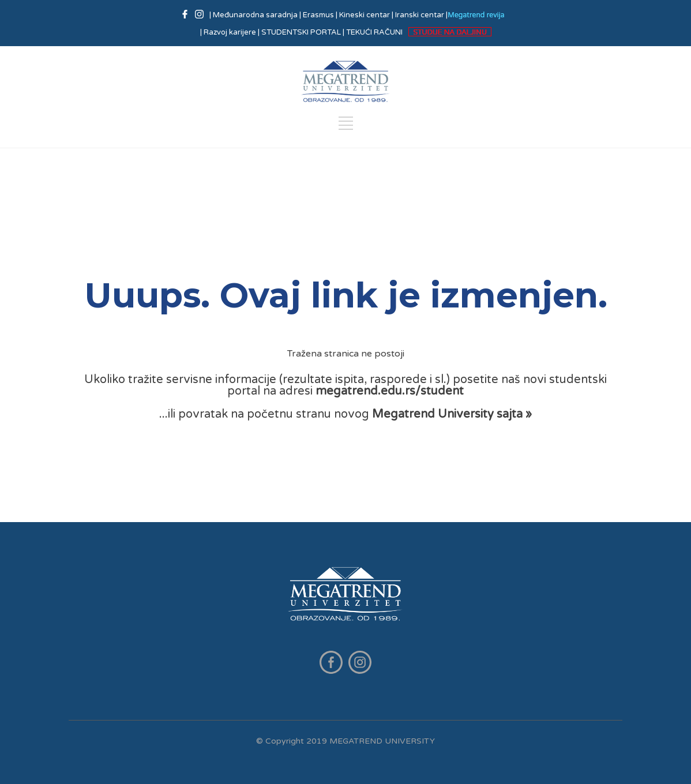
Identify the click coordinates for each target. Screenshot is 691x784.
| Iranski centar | (420, 15)
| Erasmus (317, 15)
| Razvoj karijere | (230, 32)
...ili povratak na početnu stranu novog (345, 414)
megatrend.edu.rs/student (390, 391)
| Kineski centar (363, 15)
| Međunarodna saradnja (254, 15)
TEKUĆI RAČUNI (374, 32)
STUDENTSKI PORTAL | (303, 32)
